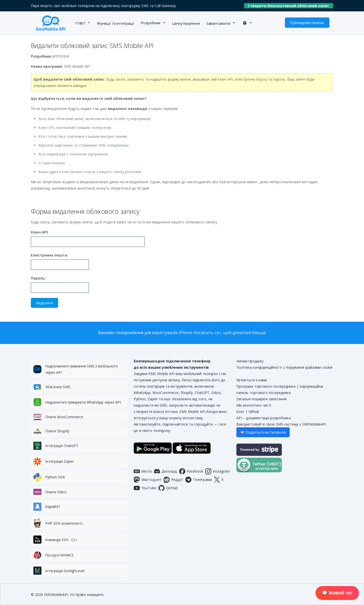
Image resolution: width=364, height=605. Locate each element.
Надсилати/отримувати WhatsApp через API (83, 402)
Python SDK (55, 477)
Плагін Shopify (57, 431)
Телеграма (199, 480)
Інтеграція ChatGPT (62, 446)
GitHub (168, 488)
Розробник (151, 23)
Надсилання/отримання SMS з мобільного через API (82, 369)
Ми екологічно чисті (254, 405)
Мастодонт (148, 480)
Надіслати (44, 303)
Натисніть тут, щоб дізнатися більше (230, 333)
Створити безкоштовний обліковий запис (290, 6)
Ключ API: (40, 232)
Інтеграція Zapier (60, 461)
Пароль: (38, 278)
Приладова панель (307, 22)
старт (80, 23)
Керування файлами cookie (309, 367)
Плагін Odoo (56, 492)
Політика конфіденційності (259, 367)
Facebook (191, 471)
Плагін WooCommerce (64, 417)
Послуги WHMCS (59, 555)
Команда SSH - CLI (61, 540)
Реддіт (173, 480)
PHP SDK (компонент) (64, 523)
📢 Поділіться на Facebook (263, 432)
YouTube (145, 488)
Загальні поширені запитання (261, 399)
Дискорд (166, 471)
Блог (240, 412)
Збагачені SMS (58, 387)
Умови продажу (250, 361)
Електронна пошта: (49, 255)
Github (254, 412)
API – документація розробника (264, 418)
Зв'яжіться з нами (252, 380)
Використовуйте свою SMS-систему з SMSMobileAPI (281, 424)
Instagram (218, 471)
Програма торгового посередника (266, 386)
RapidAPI (53, 507)
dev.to (143, 471)
